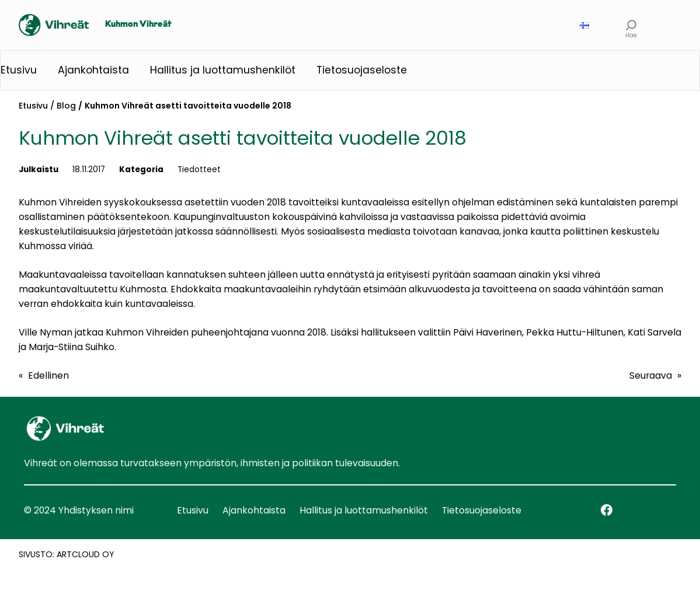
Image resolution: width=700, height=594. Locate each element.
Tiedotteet (199, 170)
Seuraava (651, 375)
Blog (66, 106)
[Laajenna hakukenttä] (631, 25)
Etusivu (33, 106)
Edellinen (48, 375)
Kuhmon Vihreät (138, 25)
